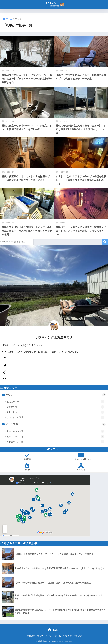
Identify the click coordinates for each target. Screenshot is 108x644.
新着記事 (31, 636)
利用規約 (78, 636)
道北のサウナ (55, 412)
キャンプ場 (56, 424)
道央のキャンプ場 (55, 431)
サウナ (56, 395)
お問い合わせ (65, 636)
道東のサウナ (55, 407)
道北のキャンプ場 (55, 442)
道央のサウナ (55, 402)
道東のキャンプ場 (55, 437)
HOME (54, 630)
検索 (105, 242)
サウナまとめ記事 (55, 417)
